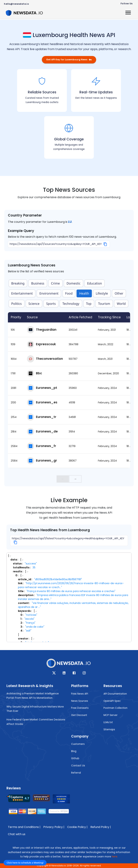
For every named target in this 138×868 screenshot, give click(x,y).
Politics (17, 304)
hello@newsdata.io (16, 4)
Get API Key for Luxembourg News (69, 60)
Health (84, 293)
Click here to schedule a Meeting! (25, 863)
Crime (55, 283)
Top (89, 304)
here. (115, 857)
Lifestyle (102, 293)
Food (69, 293)
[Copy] (105, 244)
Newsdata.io (59, 866)
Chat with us (17, 834)
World (121, 304)
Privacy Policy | (54, 827)
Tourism (104, 304)
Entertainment (22, 293)
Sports (51, 304)
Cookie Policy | (77, 827)
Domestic (73, 283)
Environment (49, 293)
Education (95, 283)
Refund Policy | (101, 827)
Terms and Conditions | (24, 827)
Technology (71, 304)
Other (119, 293)
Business (38, 283)
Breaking (18, 283)
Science (34, 304)
